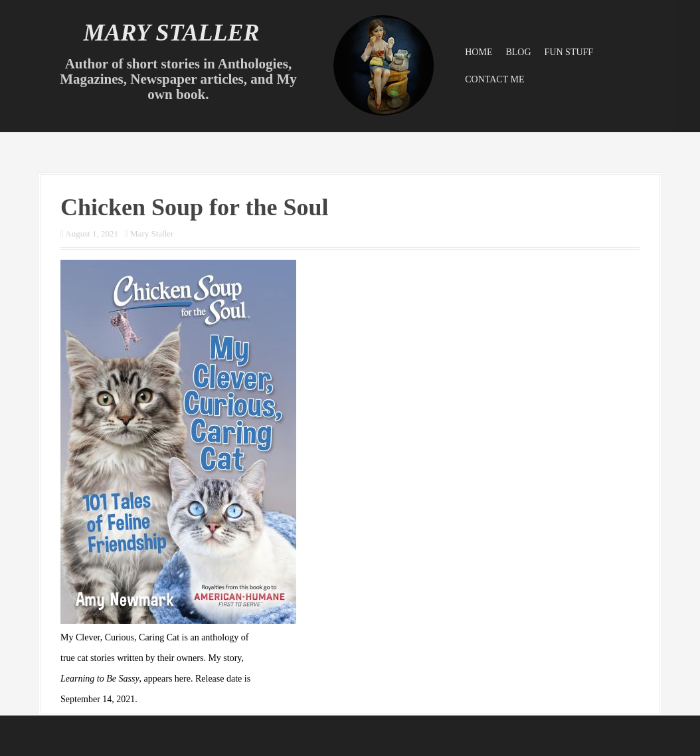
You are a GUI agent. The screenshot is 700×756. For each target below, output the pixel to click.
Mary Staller (171, 33)
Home (479, 52)
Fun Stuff (569, 52)
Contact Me (494, 79)
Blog (518, 52)
